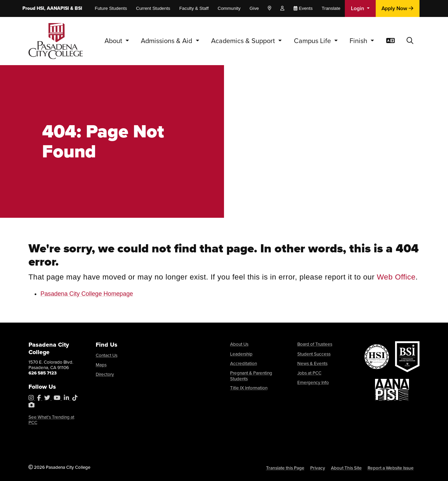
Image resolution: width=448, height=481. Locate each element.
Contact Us (107, 355)
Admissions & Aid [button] (167, 41)
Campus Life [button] (313, 41)
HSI (40, 8)
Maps (101, 364)
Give (254, 8)
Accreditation (244, 362)
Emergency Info (313, 381)
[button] (410, 41)
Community (229, 8)
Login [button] (358, 8)
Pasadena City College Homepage (87, 294)
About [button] (114, 41)
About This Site (348, 468)
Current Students (153, 8)
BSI (78, 8)
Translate (331, 8)
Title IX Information (249, 386)
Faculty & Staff (194, 8)
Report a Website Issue (391, 468)
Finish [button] (359, 41)
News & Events (312, 362)
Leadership (241, 353)
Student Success (314, 353)
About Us (239, 344)
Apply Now (397, 8)
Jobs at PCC (309, 372)
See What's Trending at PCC (51, 419)
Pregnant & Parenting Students (251, 374)
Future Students (111, 8)
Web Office (396, 277)
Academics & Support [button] (244, 41)
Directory (105, 373)
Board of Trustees (315, 344)
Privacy (320, 468)
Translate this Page (288, 468)
